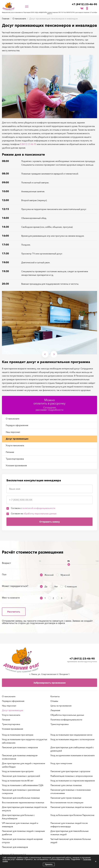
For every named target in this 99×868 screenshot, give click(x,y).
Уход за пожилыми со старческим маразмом (73, 781)
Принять (49, 864)
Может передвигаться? (15, 586)
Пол (4, 575)
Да (46, 586)
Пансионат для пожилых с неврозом (20, 747)
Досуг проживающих (17, 439)
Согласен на (34, 513)
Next (54, 354)
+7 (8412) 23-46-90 (84, 4)
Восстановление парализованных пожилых (23, 802)
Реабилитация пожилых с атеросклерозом (71, 776)
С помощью (71, 586)
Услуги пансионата (15, 445)
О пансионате (19, 19)
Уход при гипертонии (61, 763)
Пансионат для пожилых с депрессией (21, 776)
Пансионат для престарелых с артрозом (70, 771)
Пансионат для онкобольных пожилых (21, 798)
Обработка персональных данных (67, 715)
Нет (56, 586)
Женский (49, 575)
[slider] (69, 564)
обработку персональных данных (40, 513)
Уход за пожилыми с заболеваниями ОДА (23, 785)
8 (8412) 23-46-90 (28, 144)
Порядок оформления (17, 425)
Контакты (55, 696)
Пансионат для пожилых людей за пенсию (71, 807)
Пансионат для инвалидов (15, 847)
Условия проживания (16, 465)
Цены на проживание (61, 706)
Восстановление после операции (67, 802)
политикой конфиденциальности (39, 508)
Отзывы (54, 701)
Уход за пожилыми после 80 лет (18, 781)
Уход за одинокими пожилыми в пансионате (73, 755)
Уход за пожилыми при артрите (18, 771)
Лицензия (55, 710)
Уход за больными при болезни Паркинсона (72, 815)
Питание (10, 452)
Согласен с (33, 508)
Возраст (6, 563)
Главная (6, 19)
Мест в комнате (11, 598)
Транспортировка (15, 459)
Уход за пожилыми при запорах (18, 735)
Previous (45, 354)
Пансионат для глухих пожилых (66, 798)
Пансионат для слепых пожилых (66, 785)
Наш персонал (13, 432)
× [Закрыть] (96, 861)
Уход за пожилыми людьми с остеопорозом (72, 739)
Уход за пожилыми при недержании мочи (71, 735)
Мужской (65, 575)
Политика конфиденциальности (66, 720)
